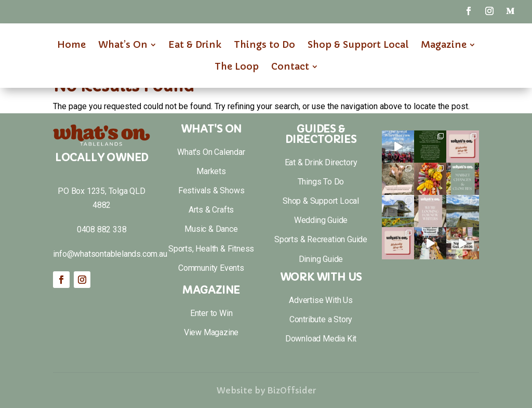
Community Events (211, 268)
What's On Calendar (211, 152)
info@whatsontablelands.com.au (110, 254)
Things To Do (321, 182)
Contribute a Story (321, 319)
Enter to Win (211, 313)
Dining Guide (321, 259)
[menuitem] (71, 45)
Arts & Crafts (211, 210)
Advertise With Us (321, 300)
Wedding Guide (321, 220)
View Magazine (211, 332)
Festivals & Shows (211, 190)
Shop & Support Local (321, 201)
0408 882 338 (102, 229)
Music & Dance (211, 229)
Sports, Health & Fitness (211, 249)
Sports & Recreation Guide (321, 239)
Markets (211, 171)
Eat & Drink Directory (321, 162)
